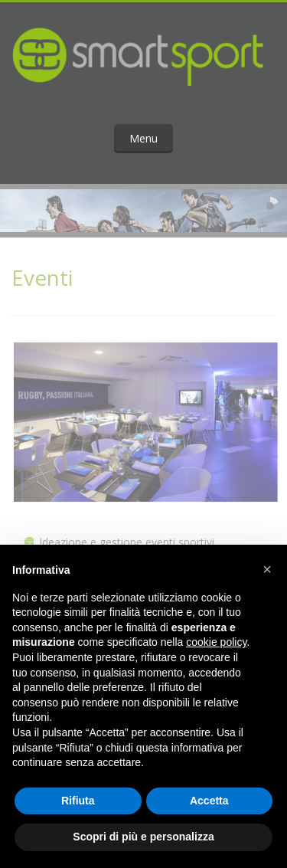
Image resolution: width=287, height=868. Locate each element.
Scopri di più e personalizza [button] (143, 837)
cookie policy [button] (216, 642)
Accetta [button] (209, 801)
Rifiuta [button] (78, 801)
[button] (267, 569)
